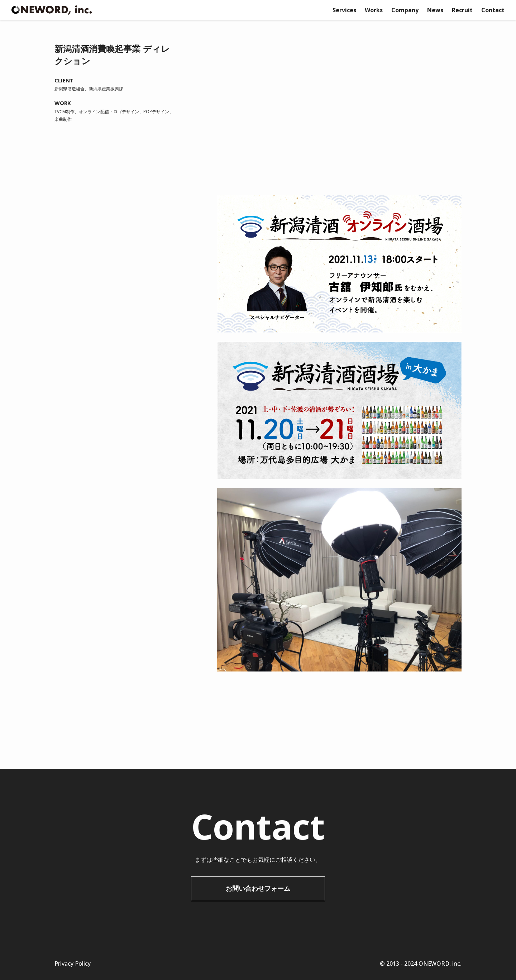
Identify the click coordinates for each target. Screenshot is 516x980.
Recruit (462, 10)
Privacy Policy (73, 964)
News (435, 10)
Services (344, 10)
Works (374, 10)
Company (405, 10)
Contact (493, 10)
